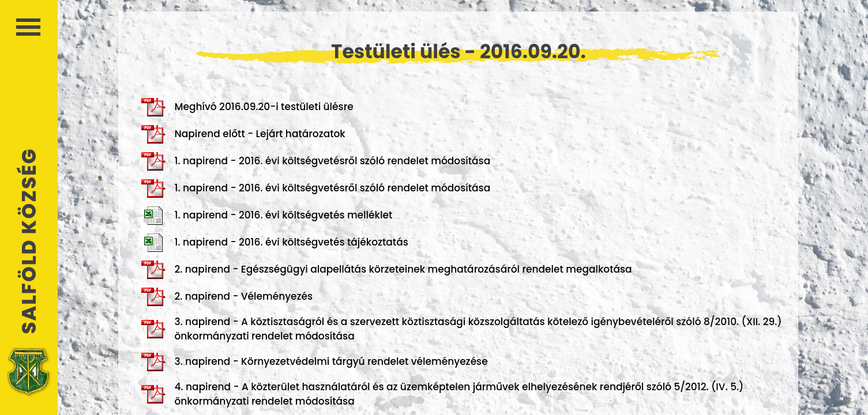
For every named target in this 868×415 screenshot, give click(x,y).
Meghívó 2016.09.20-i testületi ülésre (247, 107)
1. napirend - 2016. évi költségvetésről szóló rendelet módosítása (316, 161)
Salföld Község (29, 241)
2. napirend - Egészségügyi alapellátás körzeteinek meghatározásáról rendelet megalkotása (386, 270)
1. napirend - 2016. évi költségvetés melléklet (267, 216)
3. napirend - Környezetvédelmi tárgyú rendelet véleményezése (314, 362)
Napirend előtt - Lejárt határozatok (243, 134)
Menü (28, 27)
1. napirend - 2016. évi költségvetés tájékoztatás (275, 243)
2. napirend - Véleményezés (227, 297)
